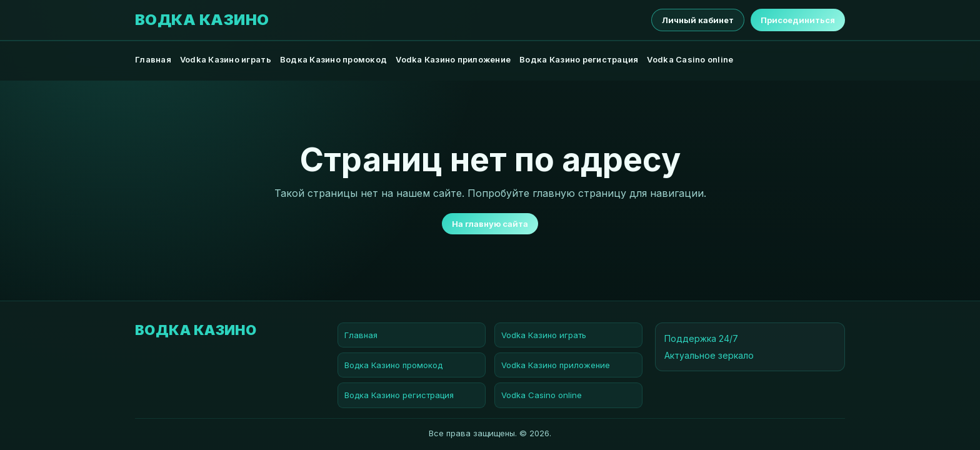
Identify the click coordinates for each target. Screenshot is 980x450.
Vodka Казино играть (226, 59)
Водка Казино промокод (333, 59)
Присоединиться (798, 20)
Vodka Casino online (690, 59)
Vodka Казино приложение (453, 59)
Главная (153, 59)
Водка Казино (202, 20)
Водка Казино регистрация (579, 59)
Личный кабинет (698, 20)
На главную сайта (490, 224)
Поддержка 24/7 (701, 338)
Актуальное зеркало (709, 355)
